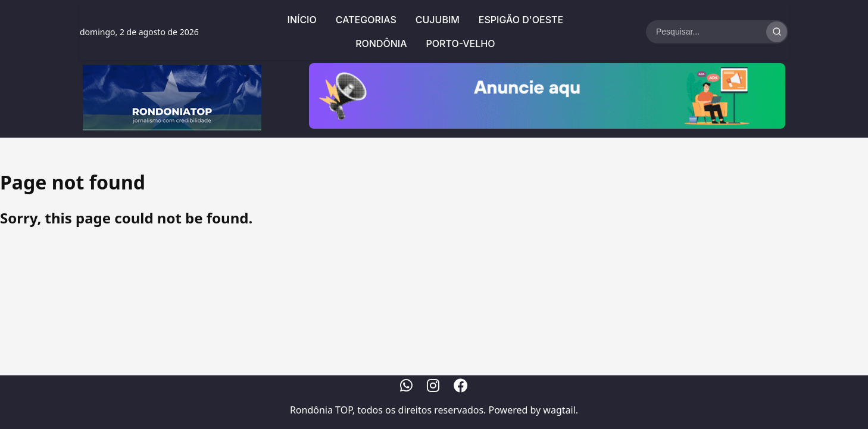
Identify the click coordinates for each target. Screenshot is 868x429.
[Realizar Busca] (777, 32)
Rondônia (381, 43)
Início (302, 20)
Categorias (366, 20)
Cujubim (438, 20)
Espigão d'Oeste (521, 20)
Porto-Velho (461, 43)
